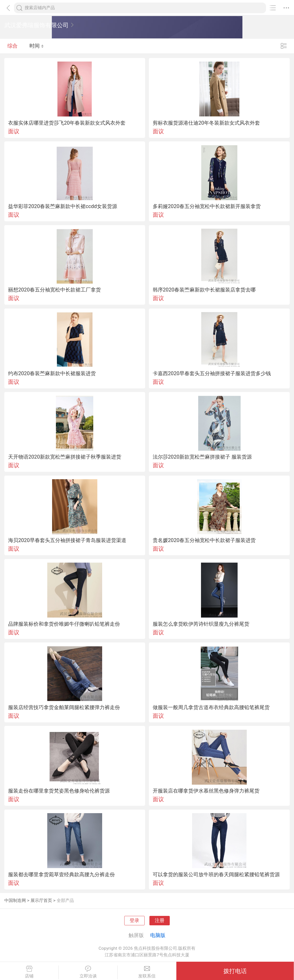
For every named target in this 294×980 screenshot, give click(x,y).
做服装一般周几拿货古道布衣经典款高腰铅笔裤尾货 (211, 707)
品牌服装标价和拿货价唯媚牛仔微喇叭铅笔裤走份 (64, 624)
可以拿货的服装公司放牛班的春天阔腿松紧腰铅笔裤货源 (216, 874)
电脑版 (158, 935)
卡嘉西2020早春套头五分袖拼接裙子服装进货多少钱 (212, 373)
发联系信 (147, 972)
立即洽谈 (88, 972)
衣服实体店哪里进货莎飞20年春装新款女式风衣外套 (67, 123)
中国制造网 (15, 900)
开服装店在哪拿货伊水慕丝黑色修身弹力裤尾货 (206, 791)
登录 (134, 920)
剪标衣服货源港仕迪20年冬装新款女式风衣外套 (206, 123)
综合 (12, 46)
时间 (37, 46)
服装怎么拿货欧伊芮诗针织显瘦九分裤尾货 (201, 624)
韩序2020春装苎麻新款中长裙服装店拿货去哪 (204, 290)
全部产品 (65, 900)
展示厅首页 (41, 900)
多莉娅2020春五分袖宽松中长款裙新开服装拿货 (207, 206)
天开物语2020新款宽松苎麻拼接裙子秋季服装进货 (65, 457)
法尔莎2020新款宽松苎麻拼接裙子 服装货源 (202, 457)
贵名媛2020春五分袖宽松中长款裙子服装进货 (204, 540)
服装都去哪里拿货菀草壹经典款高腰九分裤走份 (61, 874)
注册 (160, 920)
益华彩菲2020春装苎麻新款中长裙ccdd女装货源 (63, 206)
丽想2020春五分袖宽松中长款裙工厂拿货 (55, 290)
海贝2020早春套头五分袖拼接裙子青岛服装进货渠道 (67, 540)
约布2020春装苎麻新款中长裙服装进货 (52, 373)
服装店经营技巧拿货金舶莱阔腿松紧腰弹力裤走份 (64, 707)
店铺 (29, 972)
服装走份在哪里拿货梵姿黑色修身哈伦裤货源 (59, 791)
